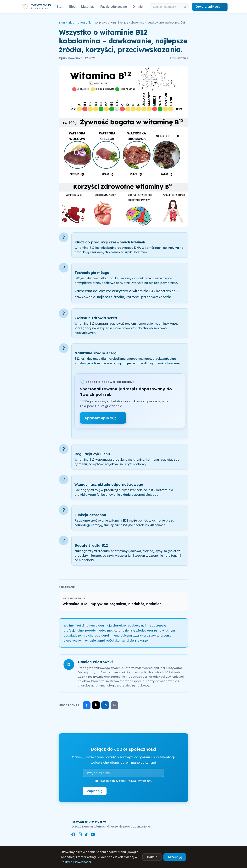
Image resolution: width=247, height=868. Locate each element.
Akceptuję (175, 857)
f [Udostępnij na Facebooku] (87, 705)
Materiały (88, 7)
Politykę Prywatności (139, 781)
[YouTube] (93, 835)
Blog (72, 7)
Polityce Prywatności (76, 862)
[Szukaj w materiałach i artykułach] (166, 7)
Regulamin (118, 781)
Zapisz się (95, 791)
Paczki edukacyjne (114, 7)
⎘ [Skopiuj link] (115, 705)
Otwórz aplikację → (210, 7)
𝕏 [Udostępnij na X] (96, 705)
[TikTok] (86, 835)
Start (60, 7)
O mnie (138, 7)
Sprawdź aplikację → (103, 418)
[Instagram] (80, 835)
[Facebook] (73, 835)
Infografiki (84, 23)
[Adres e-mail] (123, 773)
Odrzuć (152, 857)
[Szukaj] (185, 7)
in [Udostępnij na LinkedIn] (105, 705)
